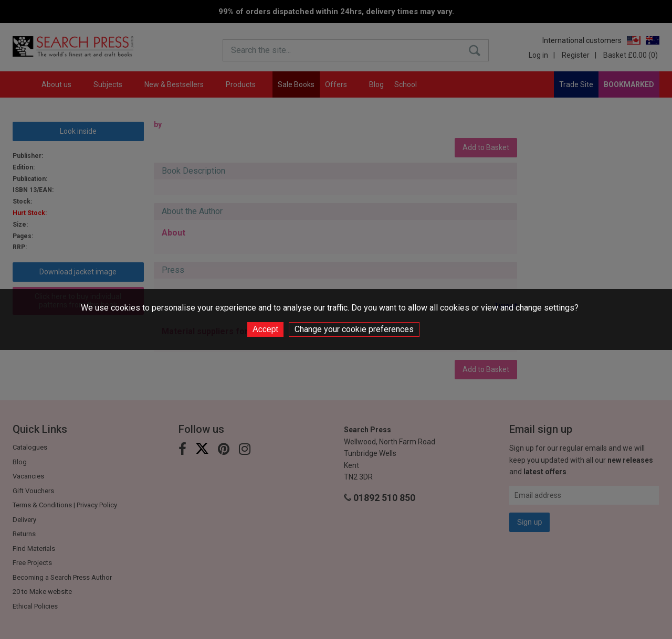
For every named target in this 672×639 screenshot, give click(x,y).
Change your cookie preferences (354, 329)
